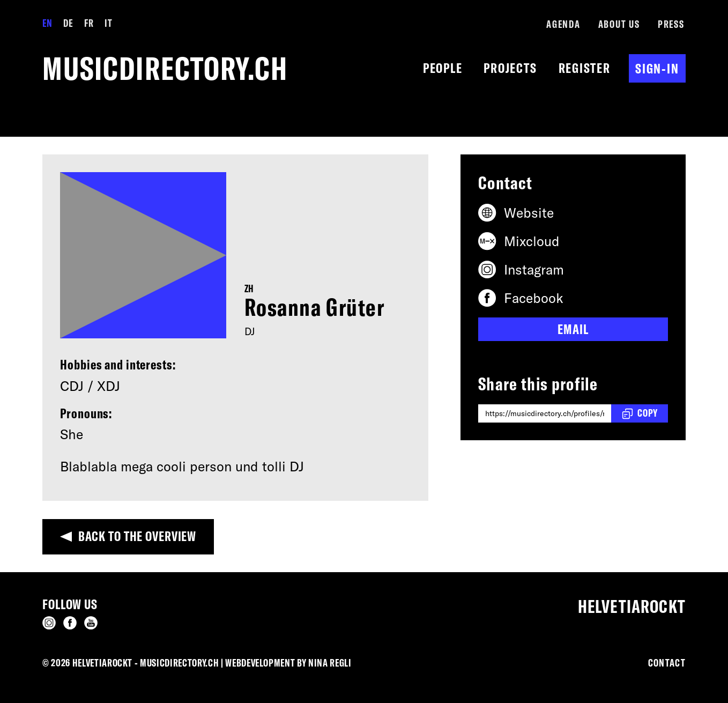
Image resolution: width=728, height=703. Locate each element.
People (443, 68)
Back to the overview (138, 536)
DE (68, 23)
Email (573, 329)
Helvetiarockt (632, 606)
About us (619, 24)
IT (108, 23)
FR (89, 23)
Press (671, 24)
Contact (667, 663)
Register (585, 68)
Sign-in (657, 68)
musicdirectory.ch (165, 68)
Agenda (563, 24)
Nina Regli (330, 663)
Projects (510, 68)
